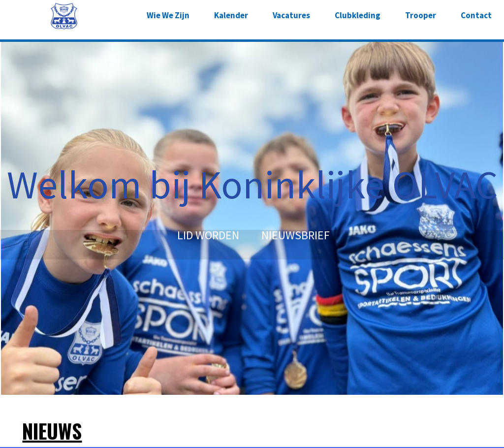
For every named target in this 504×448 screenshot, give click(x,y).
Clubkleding (358, 15)
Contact (476, 15)
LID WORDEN (208, 235)
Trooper (421, 15)
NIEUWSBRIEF (296, 235)
